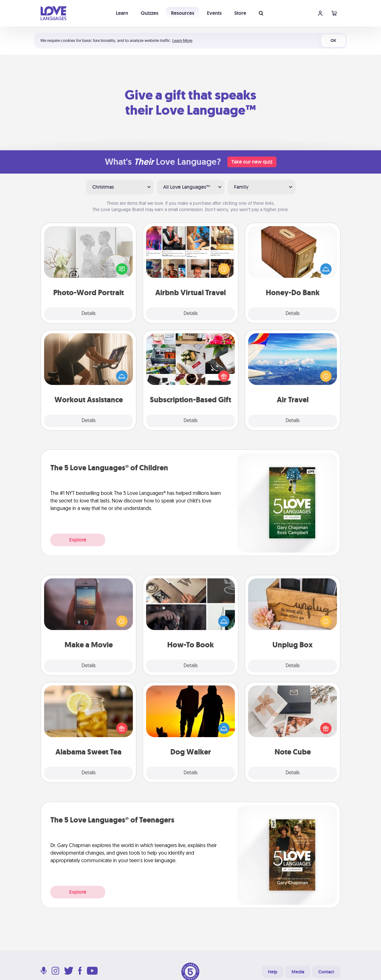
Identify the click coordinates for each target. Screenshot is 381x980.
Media (298, 972)
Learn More (182, 40)
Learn (122, 13)
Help (273, 972)
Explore (78, 540)
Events (214, 13)
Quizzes (150, 13)
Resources (183, 13)
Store (240, 13)
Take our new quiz (252, 162)
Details (89, 314)
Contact (326, 972)
